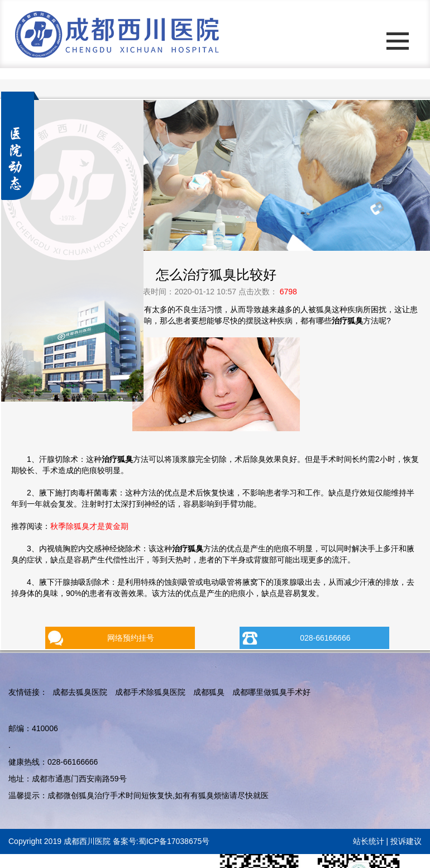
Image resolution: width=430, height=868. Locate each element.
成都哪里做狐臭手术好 (271, 692)
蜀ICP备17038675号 (174, 841)
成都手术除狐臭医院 (150, 692)
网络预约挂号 (131, 638)
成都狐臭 (209, 692)
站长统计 (369, 841)
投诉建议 (406, 841)
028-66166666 (325, 638)
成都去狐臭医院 (80, 692)
